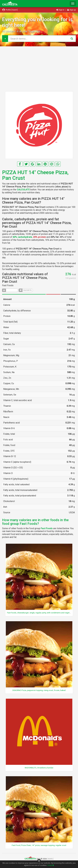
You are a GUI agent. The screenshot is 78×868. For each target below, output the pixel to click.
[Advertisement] (39, 69)
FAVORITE (25, 290)
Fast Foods (8, 285)
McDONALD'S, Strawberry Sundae (39, 768)
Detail (51, 865)
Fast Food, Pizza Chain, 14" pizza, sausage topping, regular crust (39, 845)
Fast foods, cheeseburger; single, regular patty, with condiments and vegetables (41, 613)
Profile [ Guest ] (10, 10)
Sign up (72, 10)
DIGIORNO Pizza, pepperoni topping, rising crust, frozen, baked (39, 690)
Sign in (61, 10)
